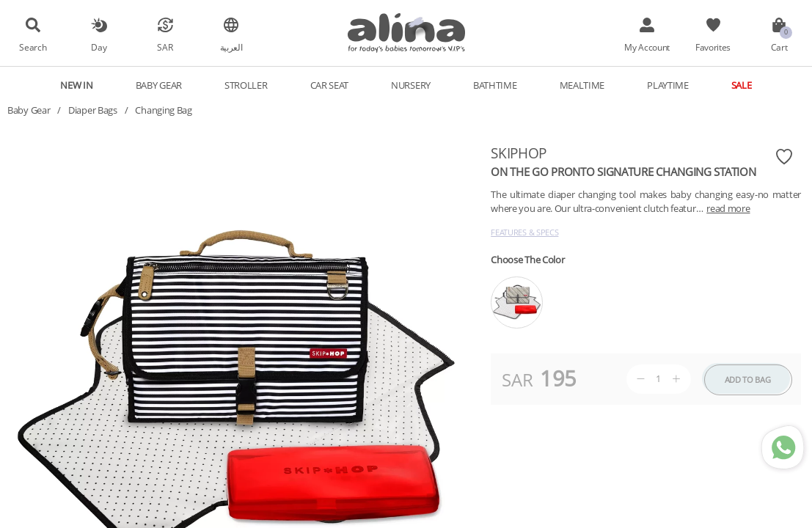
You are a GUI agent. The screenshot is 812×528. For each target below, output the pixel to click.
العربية (231, 47)
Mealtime (582, 85)
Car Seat (330, 85)
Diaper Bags (93, 110)
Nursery (411, 85)
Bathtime (495, 85)
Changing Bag (163, 110)
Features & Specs (524, 232)
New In (76, 85)
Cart (779, 47)
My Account (647, 47)
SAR (165, 47)
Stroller (246, 85)
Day (99, 47)
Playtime (668, 85)
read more (728, 208)
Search (33, 47)
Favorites (713, 47)
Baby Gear (159, 85)
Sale (742, 85)
